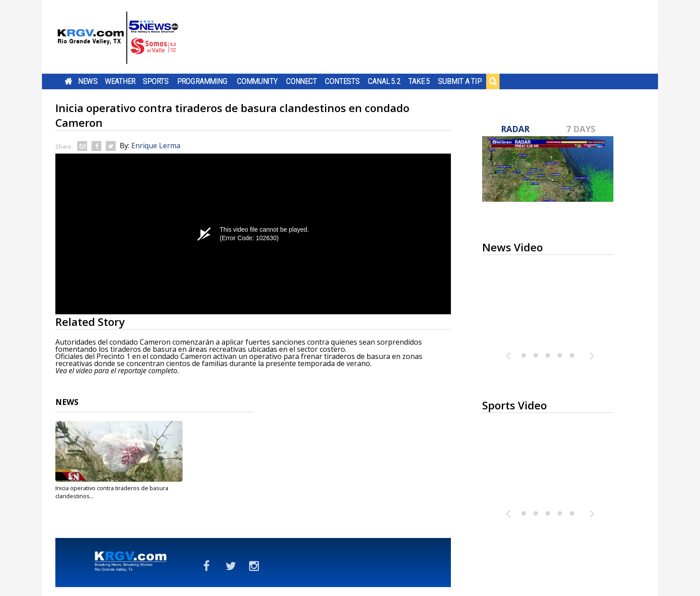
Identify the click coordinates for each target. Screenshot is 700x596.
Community (257, 81)
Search (493, 81)
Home (69, 81)
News (88, 81)
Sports (156, 81)
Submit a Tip (460, 81)
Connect (302, 81)
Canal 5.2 (384, 81)
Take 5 (419, 81)
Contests (342, 81)
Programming (202, 81)
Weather (120, 81)
